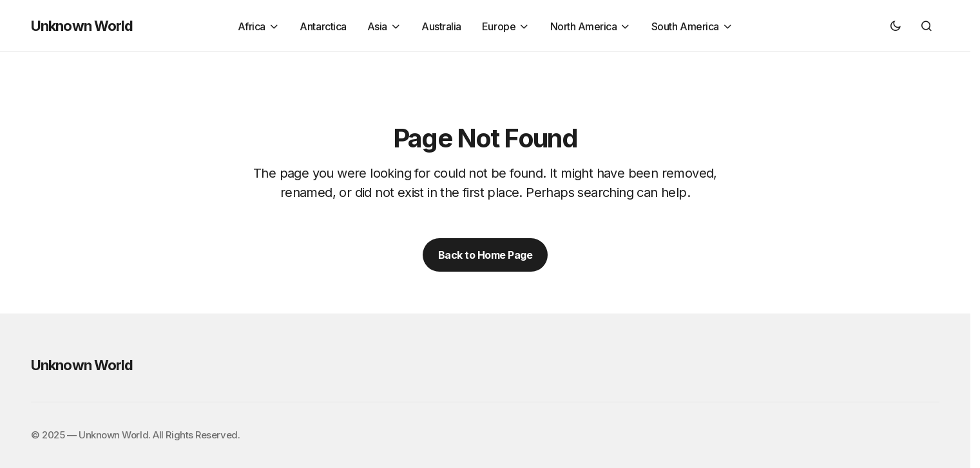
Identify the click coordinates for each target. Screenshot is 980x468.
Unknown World (82, 26)
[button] (896, 26)
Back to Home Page (485, 255)
